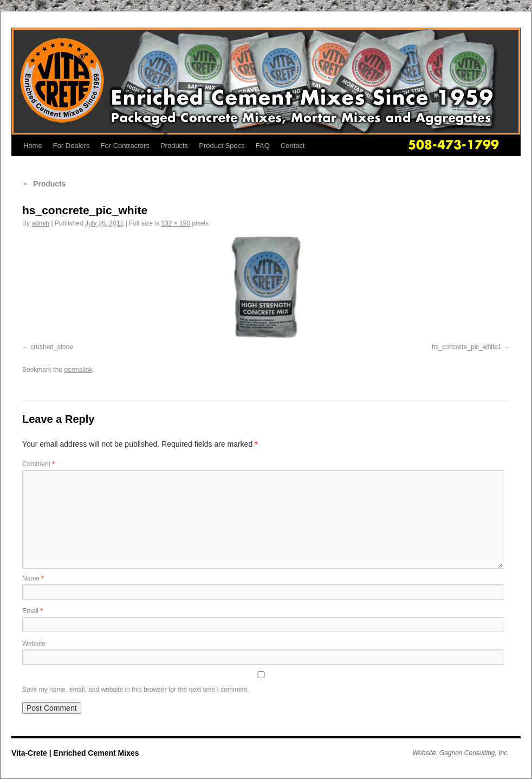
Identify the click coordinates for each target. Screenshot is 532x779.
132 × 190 (176, 223)
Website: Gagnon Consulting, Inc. (461, 753)
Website (34, 643)
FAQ (263, 146)
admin (40, 223)
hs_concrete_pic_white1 (467, 347)
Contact (293, 146)
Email (33, 611)
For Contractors (125, 146)
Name (33, 578)
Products (174, 146)
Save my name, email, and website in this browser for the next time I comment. (136, 690)
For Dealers (72, 146)
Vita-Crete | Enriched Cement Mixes (75, 753)
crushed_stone (52, 347)
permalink (78, 370)
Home (33, 146)
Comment (38, 464)
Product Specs (222, 146)
